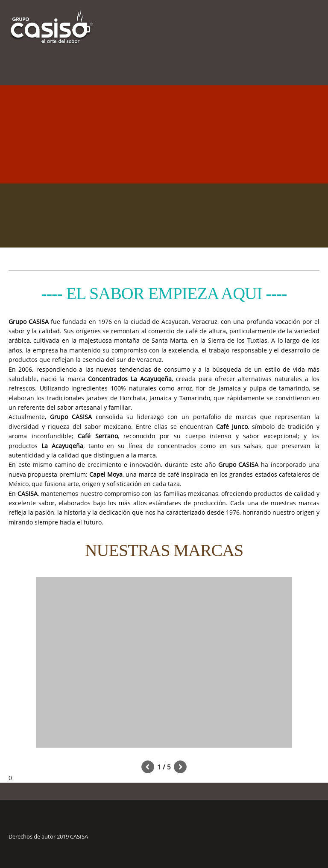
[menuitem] (300, 64)
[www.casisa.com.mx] (52, 19)
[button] (164, 664)
